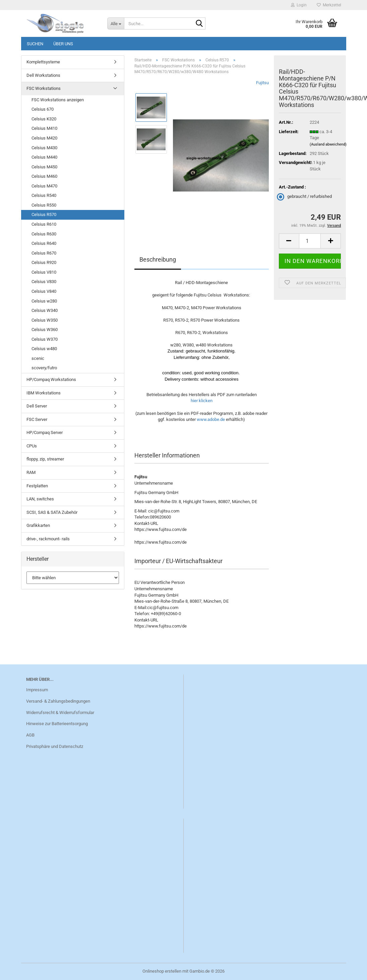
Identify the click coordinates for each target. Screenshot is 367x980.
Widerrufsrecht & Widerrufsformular (60, 713)
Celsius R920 (44, 262)
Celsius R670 (44, 253)
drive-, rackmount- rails (48, 539)
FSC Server (37, 419)
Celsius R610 (44, 224)
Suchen (35, 44)
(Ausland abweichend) (328, 144)
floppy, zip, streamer (45, 459)
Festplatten (37, 486)
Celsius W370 (45, 339)
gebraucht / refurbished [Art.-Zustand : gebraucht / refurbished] (305, 196)
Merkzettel (329, 5)
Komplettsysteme (43, 62)
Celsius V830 (44, 282)
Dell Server (37, 406)
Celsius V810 (44, 272)
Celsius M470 (44, 186)
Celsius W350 (45, 320)
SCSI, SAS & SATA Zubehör (52, 512)
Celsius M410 (44, 128)
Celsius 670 (43, 109)
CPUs (32, 446)
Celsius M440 (44, 157)
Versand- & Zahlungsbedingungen (58, 701)
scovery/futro (44, 368)
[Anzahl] (310, 241)
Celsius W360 (45, 330)
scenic (38, 358)
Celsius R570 (44, 214)
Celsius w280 (44, 301)
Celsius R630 (44, 234)
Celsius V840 (44, 291)
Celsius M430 (44, 148)
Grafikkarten (38, 525)
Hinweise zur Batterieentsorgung (57, 724)
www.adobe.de (211, 419)
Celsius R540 (44, 195)
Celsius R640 (44, 243)
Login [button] (299, 5)
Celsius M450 (44, 167)
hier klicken (202, 401)
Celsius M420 (44, 138)
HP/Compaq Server (45, 432)
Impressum (37, 690)
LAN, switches (40, 499)
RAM (31, 472)
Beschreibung (158, 259)
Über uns (63, 44)
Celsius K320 (44, 119)
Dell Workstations (43, 75)
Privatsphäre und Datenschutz (55, 746)
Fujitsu (262, 83)
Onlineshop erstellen (162, 971)
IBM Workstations (44, 393)
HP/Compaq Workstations (51, 379)
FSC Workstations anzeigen (58, 100)
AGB (30, 735)
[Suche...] (116, 23)
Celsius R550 (44, 205)
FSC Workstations (44, 88)
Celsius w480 (44, 349)
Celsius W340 (45, 310)
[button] (289, 241)
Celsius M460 (44, 176)
